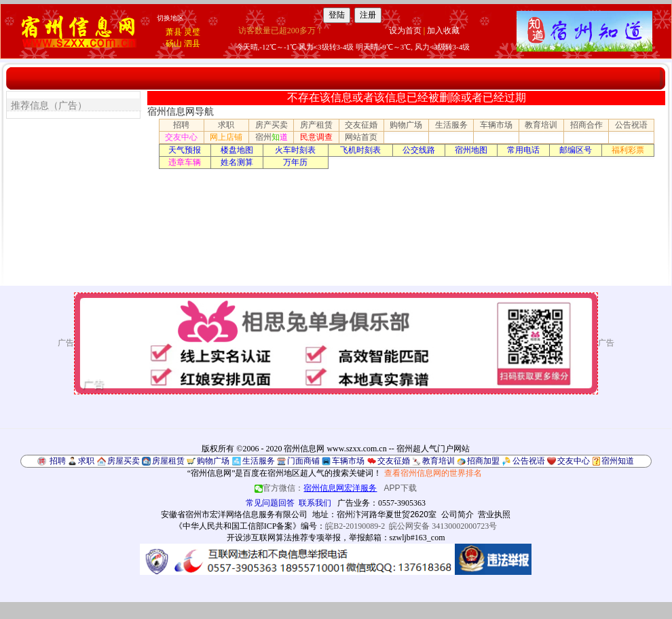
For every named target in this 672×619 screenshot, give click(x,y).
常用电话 (523, 150)
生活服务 (451, 125)
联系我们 (315, 503)
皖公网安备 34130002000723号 (443, 526)
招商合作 (586, 125)
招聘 (181, 125)
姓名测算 (237, 162)
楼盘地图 (237, 150)
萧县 (174, 32)
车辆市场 (496, 125)
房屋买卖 (124, 461)
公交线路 (419, 150)
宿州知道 (618, 461)
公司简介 (458, 514)
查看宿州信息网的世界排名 (433, 473)
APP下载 (400, 488)
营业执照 (494, 514)
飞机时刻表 (360, 150)
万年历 (295, 162)
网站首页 (361, 137)
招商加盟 (483, 461)
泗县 (192, 43)
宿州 (272, 137)
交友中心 (181, 137)
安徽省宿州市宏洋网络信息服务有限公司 (234, 514)
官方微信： (317, 488)
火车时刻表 (295, 150)
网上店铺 (226, 137)
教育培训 (541, 125)
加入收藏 (443, 31)
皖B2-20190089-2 (355, 526)
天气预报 (185, 150)
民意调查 (316, 137)
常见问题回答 (270, 503)
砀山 (174, 43)
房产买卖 (272, 125)
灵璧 (192, 32)
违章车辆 (185, 162)
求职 (226, 125)
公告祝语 (631, 125)
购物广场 (406, 125)
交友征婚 (361, 125)
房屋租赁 (168, 461)
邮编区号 (576, 150)
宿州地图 (471, 150)
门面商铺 (303, 461)
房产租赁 (316, 125)
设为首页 (405, 31)
